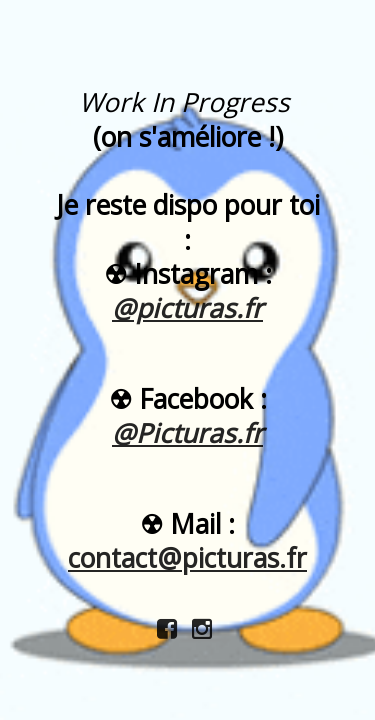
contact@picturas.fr (187, 558)
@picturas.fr (187, 308)
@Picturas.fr (187, 433)
